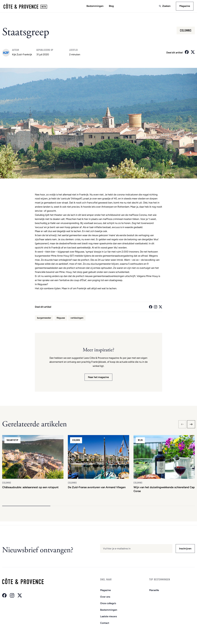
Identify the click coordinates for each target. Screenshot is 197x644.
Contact (105, 623)
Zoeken (166, 6)
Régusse (61, 319)
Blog (111, 6)
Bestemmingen (95, 6)
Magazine (184, 6)
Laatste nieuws (108, 616)
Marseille (154, 590)
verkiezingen (77, 319)
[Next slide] (191, 425)
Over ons (105, 597)
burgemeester (44, 319)
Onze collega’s (108, 603)
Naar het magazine (98, 378)
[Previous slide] (182, 425)
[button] (26, 510)
